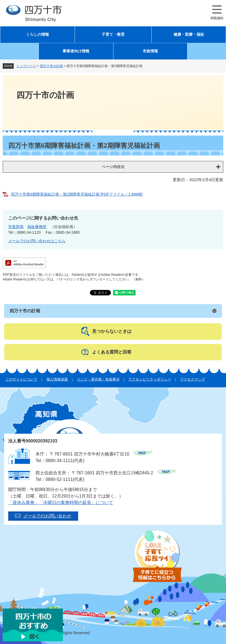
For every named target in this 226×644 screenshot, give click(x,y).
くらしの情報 (37, 35)
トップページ (26, 66)
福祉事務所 (37, 227)
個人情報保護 (57, 379)
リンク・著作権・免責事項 (98, 379)
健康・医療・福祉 (189, 35)
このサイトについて (21, 379)
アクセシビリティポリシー (150, 379)
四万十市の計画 (51, 66)
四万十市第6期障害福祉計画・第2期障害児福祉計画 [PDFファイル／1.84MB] (77, 194)
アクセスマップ (193, 379)
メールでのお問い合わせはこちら (37, 241)
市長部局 (16, 227)
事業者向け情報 (76, 51)
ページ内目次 (113, 167)
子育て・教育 (113, 35)
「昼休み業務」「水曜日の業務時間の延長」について (61, 503)
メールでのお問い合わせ (47, 516)
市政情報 (150, 51)
